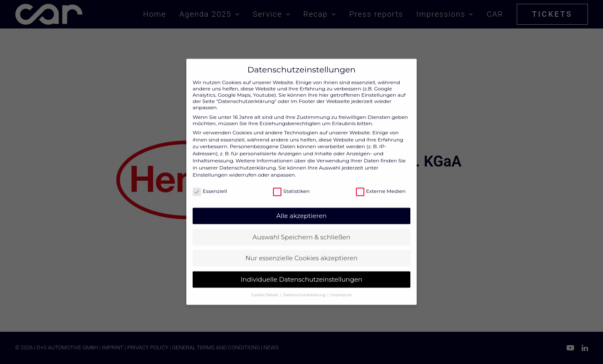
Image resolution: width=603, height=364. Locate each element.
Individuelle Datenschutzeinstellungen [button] (301, 272)
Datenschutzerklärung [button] (305, 288)
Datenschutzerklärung (248, 160)
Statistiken (291, 184)
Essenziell (210, 184)
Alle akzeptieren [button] (301, 209)
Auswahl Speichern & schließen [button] (301, 230)
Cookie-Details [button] (265, 288)
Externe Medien (381, 184)
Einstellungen (210, 168)
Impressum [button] (341, 288)
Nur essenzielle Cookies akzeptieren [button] (301, 251)
